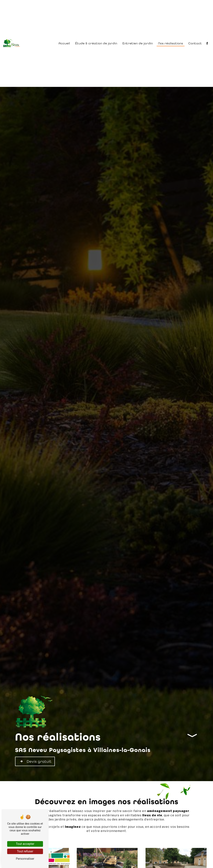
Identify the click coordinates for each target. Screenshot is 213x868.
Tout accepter (25, 844)
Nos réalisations (171, 43)
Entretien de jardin (138, 43)
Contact (195, 43)
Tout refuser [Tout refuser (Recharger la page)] (25, 851)
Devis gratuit (35, 761)
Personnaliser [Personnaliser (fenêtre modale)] (25, 859)
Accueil (64, 43)
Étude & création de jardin (96, 43)
